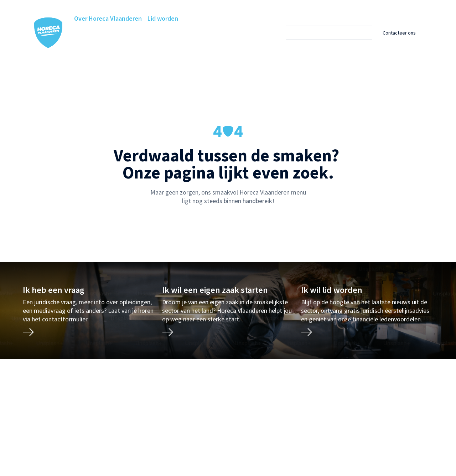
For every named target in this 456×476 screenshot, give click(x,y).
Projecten (88, 47)
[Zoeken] (335, 33)
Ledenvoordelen (184, 33)
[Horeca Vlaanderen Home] (48, 33)
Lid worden (163, 18)
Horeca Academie (131, 33)
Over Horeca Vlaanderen (108, 18)
